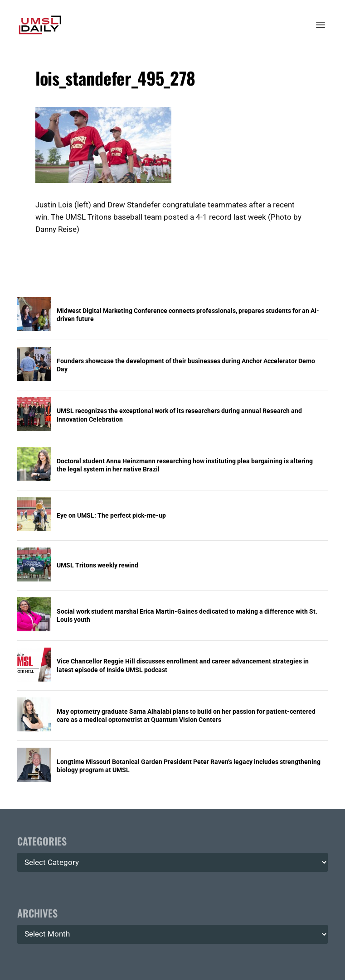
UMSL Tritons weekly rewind (97, 565)
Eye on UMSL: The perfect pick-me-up (111, 515)
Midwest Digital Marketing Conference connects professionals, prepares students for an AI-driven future (188, 315)
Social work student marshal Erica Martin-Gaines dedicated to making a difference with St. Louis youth (187, 615)
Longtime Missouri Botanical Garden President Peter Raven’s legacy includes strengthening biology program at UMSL (189, 766)
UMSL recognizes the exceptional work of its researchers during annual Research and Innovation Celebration (179, 415)
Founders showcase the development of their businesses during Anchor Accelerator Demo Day (186, 365)
